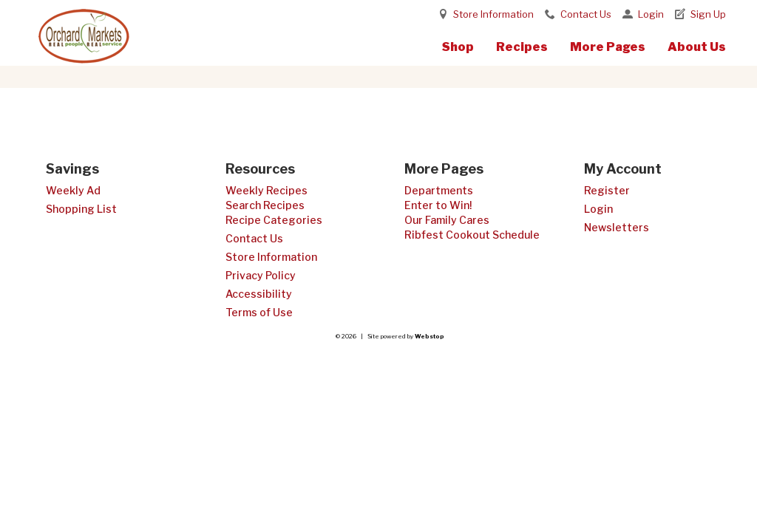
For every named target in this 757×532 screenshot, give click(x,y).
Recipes (522, 47)
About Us (697, 47)
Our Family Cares (447, 220)
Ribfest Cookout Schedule (472, 235)
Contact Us (586, 14)
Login (651, 14)
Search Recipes (265, 205)
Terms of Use (259, 312)
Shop (458, 47)
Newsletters (617, 227)
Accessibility (259, 294)
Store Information (493, 14)
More (608, 47)
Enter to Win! (438, 205)
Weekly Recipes (267, 190)
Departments (439, 190)
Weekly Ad (73, 190)
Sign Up (708, 14)
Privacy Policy (261, 275)
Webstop (430, 336)
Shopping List (81, 209)
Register (607, 190)
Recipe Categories (274, 220)
